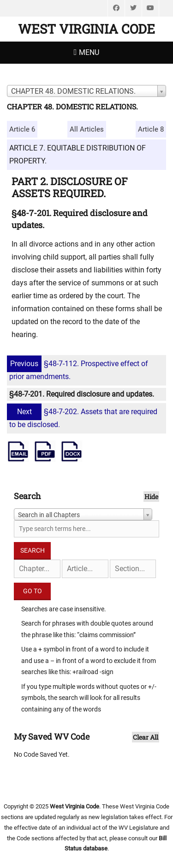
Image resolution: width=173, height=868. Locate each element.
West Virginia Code (86, 29)
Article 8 (151, 129)
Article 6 (22, 129)
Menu (89, 52)
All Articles (87, 129)
